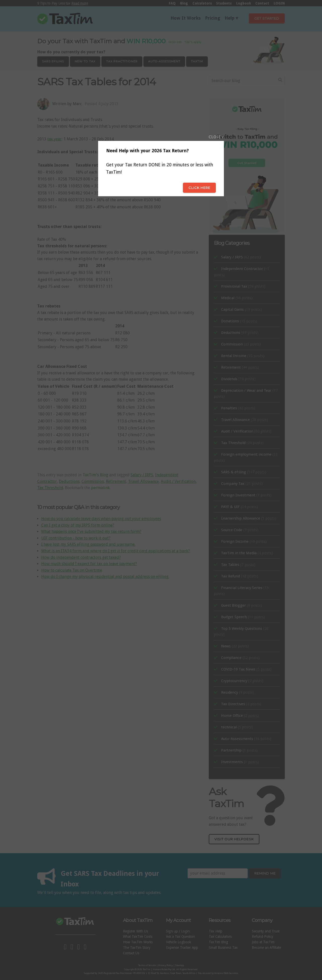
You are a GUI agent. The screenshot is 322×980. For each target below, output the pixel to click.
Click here (199, 188)
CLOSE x (216, 137)
